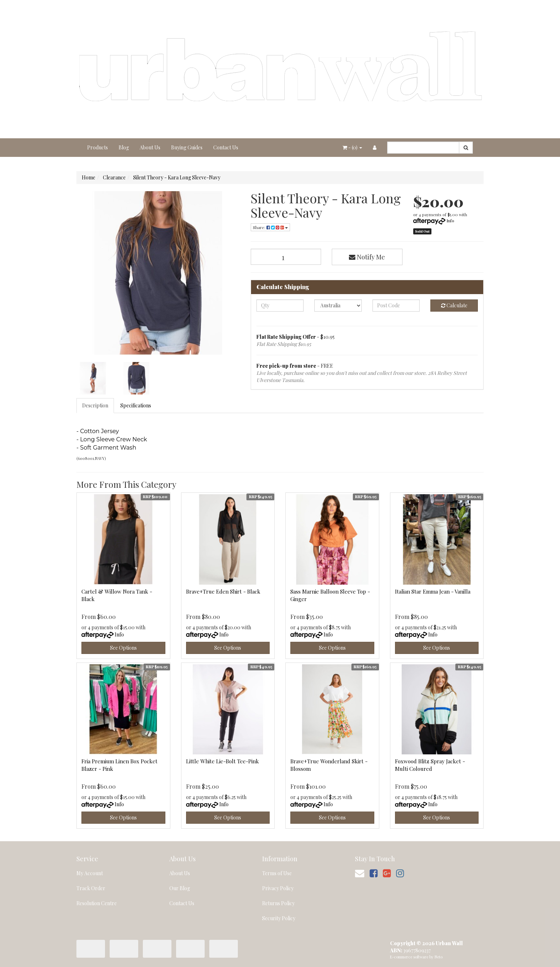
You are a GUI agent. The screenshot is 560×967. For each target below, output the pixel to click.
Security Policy (279, 918)
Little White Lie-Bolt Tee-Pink (222, 761)
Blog (124, 147)
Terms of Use (277, 873)
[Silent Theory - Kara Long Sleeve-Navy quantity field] (286, 257)
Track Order (91, 888)
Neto (439, 957)
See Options (123, 648)
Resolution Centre (97, 903)
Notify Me (367, 257)
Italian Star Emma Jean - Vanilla (433, 591)
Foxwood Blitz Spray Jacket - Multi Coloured (430, 765)
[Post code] (396, 306)
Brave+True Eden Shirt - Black (223, 591)
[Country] (338, 306)
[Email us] (360, 873)
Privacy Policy (278, 888)
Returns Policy (278, 903)
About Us (150, 147)
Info (450, 220)
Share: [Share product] (270, 227)
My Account (90, 873)
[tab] (96, 406)
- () (352, 147)
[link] (374, 873)
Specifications (136, 405)
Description (95, 405)
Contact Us (226, 147)
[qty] (280, 306)
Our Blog (180, 888)
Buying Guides (187, 147)
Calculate (454, 305)
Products (97, 147)
